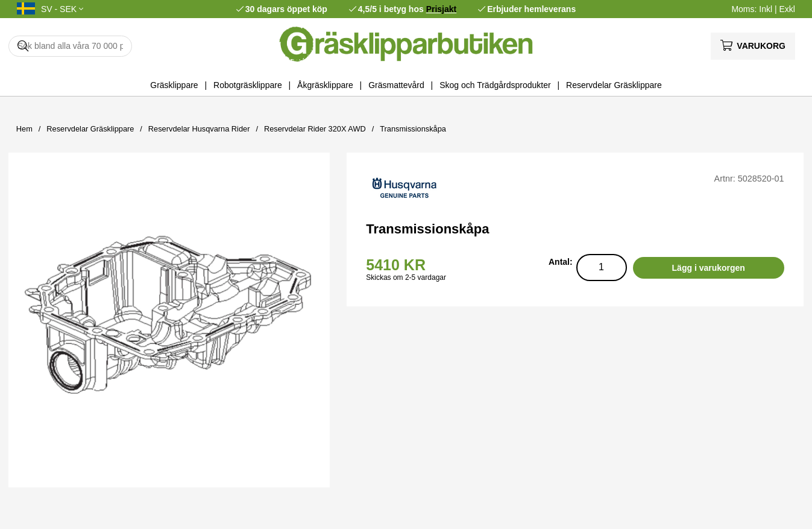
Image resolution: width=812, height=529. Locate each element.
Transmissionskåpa (413, 129)
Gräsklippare (174, 85)
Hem (24, 129)
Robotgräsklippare (248, 85)
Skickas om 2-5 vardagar (406, 277)
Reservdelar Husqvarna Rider (199, 129)
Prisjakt (442, 9)
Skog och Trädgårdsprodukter (495, 85)
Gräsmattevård (396, 85)
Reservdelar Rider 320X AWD (315, 129)
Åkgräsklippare (325, 85)
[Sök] (70, 46)
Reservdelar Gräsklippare (614, 85)
